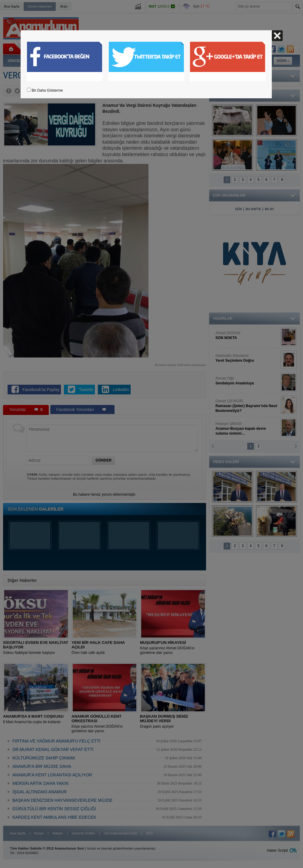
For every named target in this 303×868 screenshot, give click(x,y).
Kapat (277, 36)
